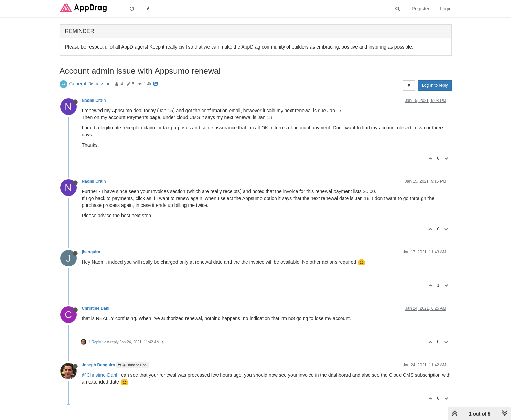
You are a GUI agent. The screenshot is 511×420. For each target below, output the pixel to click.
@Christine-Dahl (100, 375)
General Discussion (90, 84)
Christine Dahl (96, 308)
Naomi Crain (94, 101)
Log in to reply (435, 85)
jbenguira (91, 252)
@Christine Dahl (132, 365)
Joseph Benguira (98, 365)
